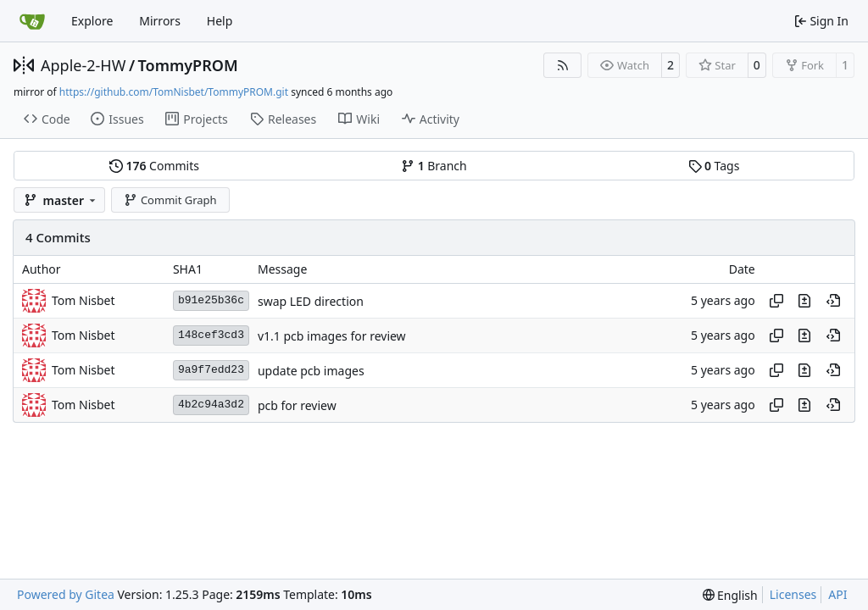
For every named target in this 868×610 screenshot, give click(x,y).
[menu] (730, 595)
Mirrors (160, 21)
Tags (714, 166)
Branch (434, 166)
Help (220, 21)
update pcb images (311, 371)
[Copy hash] (776, 301)
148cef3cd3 (211, 335)
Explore (92, 21)
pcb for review (297, 405)
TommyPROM (188, 65)
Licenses (793, 594)
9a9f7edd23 (211, 370)
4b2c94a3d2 (211, 405)
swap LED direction (311, 301)
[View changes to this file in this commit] (804, 301)
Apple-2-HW (83, 65)
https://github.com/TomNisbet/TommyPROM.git (174, 92)
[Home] (32, 21)
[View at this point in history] (833, 301)
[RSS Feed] (563, 65)
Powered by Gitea (66, 594)
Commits (154, 166)
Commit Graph (170, 200)
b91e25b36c (211, 300)
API (837, 594)
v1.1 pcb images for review (332, 336)
